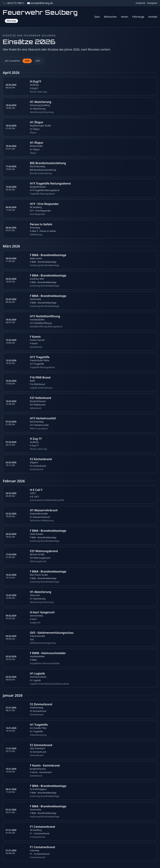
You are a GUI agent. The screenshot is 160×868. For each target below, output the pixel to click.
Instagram (152, 3)
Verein (125, 17)
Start (97, 17)
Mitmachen (110, 17)
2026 (27, 61)
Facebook (140, 3)
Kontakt (153, 17)
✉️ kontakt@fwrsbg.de (40, 3)
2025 (38, 61)
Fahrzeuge (138, 17)
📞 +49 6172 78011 (13, 3)
